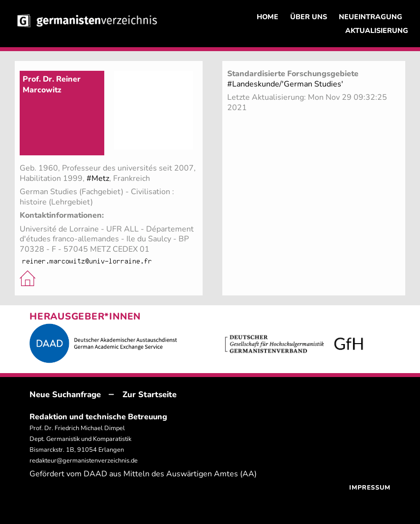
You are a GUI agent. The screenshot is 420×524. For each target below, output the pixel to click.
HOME (268, 17)
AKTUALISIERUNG (377, 30)
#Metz (98, 178)
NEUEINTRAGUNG (371, 17)
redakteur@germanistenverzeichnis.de (84, 461)
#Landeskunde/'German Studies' (285, 84)
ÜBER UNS (309, 17)
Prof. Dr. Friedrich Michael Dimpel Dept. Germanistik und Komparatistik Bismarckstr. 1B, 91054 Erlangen (80, 439)
